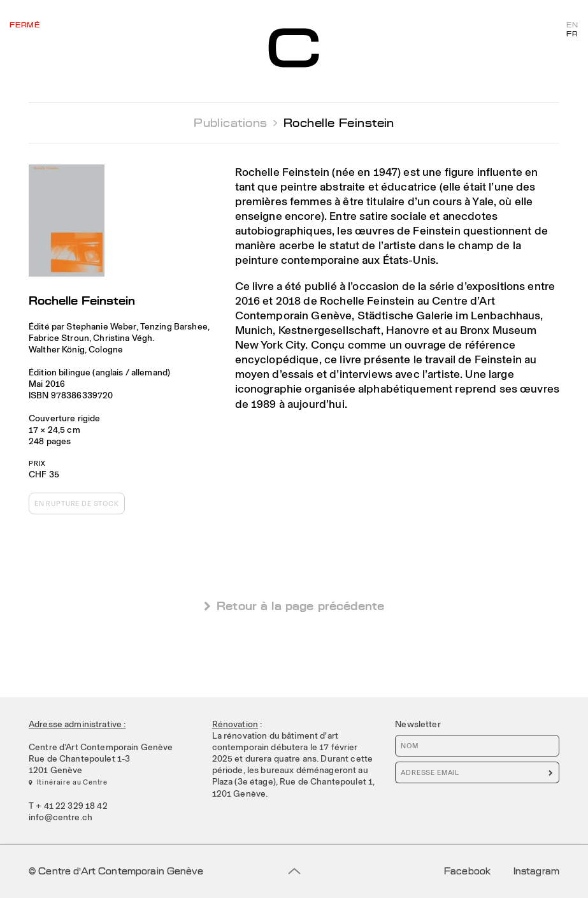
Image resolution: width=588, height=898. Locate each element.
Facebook (467, 871)
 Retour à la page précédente (294, 606)
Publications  (235, 123)
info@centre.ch (61, 817)
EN (572, 25)
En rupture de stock (77, 503)
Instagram (536, 871)
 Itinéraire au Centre (68, 782)
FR (572, 34)
